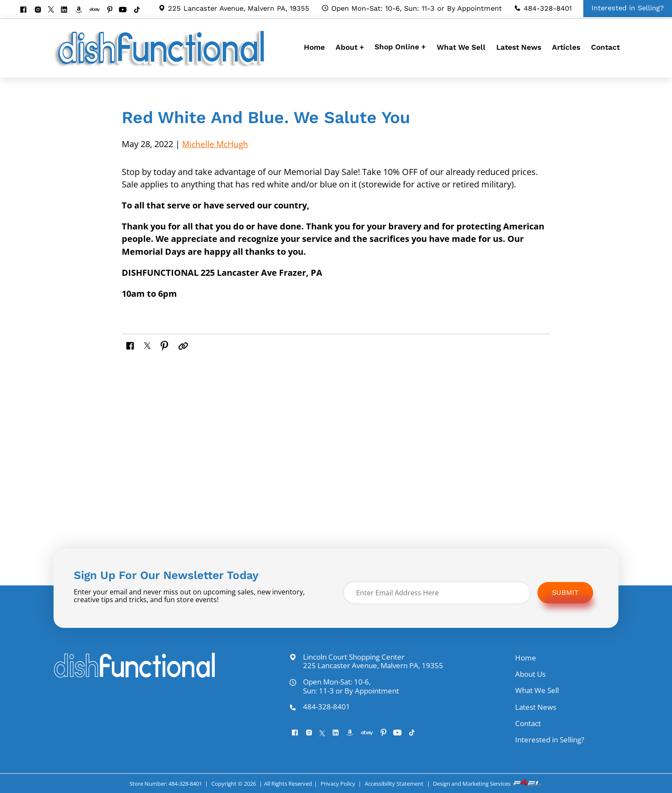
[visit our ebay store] (98, 10)
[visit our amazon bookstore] (82, 10)
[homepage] (162, 67)
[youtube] (126, 10)
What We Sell (461, 47)
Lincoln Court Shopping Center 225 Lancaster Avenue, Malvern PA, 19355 (366, 662)
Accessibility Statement (394, 784)
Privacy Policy (338, 784)
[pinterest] (113, 10)
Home (314, 47)
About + (350, 47)
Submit (565, 593)
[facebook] (26, 10)
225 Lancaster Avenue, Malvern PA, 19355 (234, 8)
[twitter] (54, 10)
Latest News (519, 47)
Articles (566, 47)
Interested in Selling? (550, 740)
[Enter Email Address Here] (437, 593)
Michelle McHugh (216, 144)
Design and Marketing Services (488, 784)
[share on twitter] (148, 345)
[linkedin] (67, 10)
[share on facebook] (131, 345)
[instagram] (41, 10)
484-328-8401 (543, 8)
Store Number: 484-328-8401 (165, 784)
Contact (605, 47)
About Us (530, 674)
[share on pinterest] (166, 345)
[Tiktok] (140, 10)
